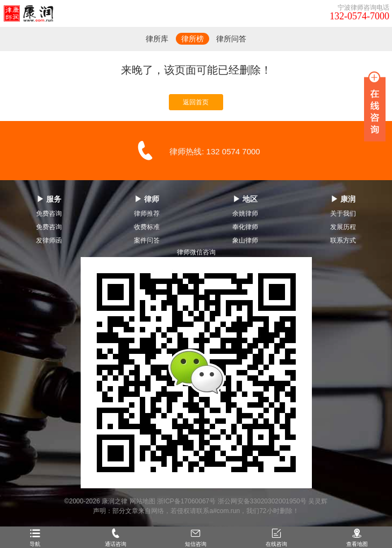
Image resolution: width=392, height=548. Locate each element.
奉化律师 (245, 227)
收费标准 (147, 227)
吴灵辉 (318, 501)
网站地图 (142, 501)
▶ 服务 (49, 199)
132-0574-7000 (359, 16)
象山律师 (245, 240)
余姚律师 (245, 213)
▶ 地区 (245, 199)
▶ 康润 (343, 199)
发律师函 (49, 240)
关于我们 (343, 213)
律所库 (157, 39)
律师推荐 (147, 213)
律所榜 (193, 39)
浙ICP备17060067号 (186, 501)
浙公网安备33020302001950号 (262, 501)
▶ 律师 (147, 199)
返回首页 (196, 102)
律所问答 (231, 39)
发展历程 (343, 227)
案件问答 (147, 240)
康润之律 (115, 501)
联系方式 (343, 240)
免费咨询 (49, 213)
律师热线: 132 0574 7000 (215, 151)
